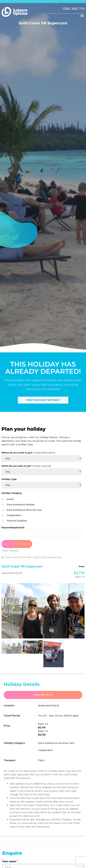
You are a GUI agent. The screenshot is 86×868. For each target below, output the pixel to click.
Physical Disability (14, 521)
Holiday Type (9, 479)
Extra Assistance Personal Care (22, 510)
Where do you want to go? (28, 453)
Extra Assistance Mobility (18, 505)
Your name (10, 861)
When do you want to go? (26, 466)
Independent (11, 515)
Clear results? (10, 550)
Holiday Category (12, 493)
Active (8, 499)
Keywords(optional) (13, 527)
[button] (82, 15)
